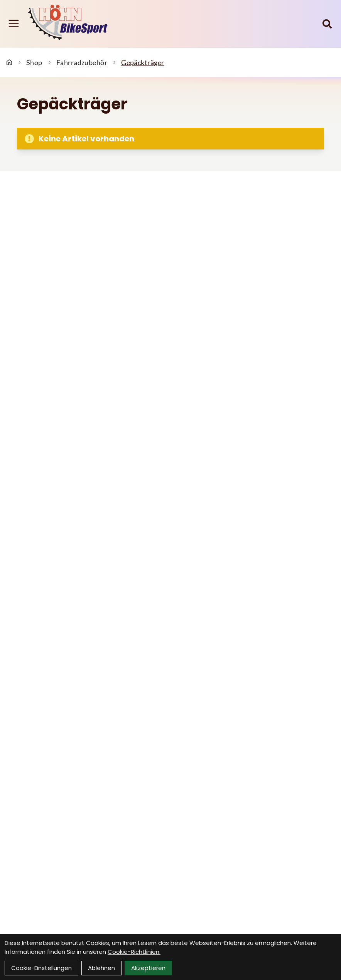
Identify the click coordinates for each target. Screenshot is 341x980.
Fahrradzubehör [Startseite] (82, 62)
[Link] (14, 23)
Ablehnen (101, 968)
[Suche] (327, 24)
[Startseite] (9, 62)
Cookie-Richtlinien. (134, 952)
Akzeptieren (148, 968)
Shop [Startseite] (34, 62)
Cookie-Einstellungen (41, 968)
